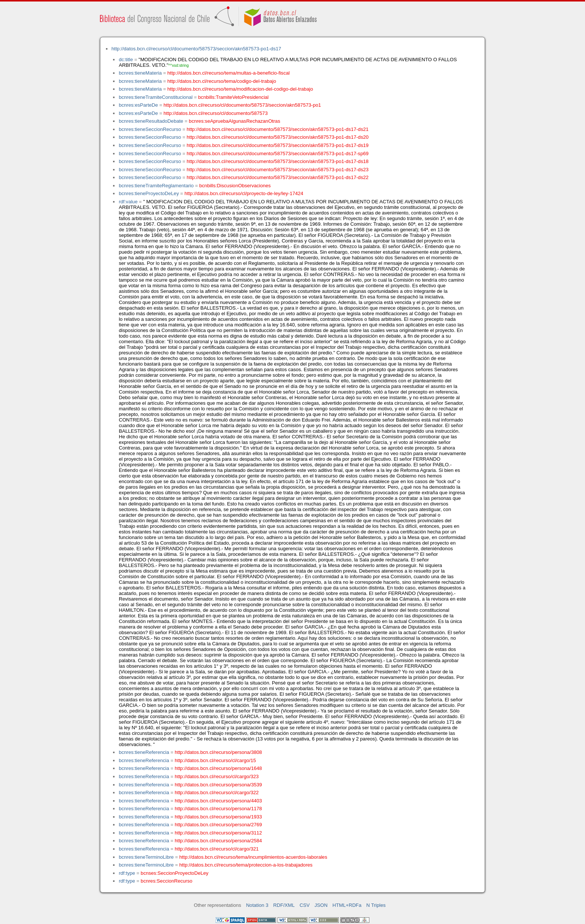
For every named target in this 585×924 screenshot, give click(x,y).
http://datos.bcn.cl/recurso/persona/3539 (218, 785)
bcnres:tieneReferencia (144, 752)
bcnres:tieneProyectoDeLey (149, 193)
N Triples (376, 905)
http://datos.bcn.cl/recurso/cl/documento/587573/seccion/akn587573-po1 (242, 105)
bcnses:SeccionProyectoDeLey (174, 873)
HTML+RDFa (347, 905)
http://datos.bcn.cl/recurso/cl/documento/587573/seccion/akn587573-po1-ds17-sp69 (278, 154)
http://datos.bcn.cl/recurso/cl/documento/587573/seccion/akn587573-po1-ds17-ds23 (278, 170)
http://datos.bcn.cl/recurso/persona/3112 (218, 833)
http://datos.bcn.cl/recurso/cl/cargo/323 (217, 776)
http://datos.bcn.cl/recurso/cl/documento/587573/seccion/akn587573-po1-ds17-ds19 (278, 145)
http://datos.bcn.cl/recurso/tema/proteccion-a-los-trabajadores (246, 865)
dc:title (126, 59)
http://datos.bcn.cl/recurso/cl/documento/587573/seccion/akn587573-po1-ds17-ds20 (278, 137)
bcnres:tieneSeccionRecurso (150, 129)
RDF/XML (284, 905)
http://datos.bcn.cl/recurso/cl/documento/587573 (215, 113)
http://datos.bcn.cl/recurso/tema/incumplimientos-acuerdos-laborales (253, 857)
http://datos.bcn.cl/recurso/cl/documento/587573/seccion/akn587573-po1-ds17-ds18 (278, 161)
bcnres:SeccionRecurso (166, 881)
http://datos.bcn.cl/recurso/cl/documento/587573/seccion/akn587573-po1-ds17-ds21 (278, 129)
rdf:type (127, 873)
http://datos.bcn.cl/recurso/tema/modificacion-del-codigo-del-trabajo (240, 89)
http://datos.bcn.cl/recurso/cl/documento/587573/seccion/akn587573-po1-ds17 (196, 49)
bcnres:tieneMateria (140, 73)
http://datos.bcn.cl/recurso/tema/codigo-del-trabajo (222, 81)
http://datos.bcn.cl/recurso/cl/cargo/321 (217, 849)
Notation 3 (257, 905)
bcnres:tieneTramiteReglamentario (156, 186)
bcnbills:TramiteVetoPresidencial (233, 97)
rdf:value (128, 202)
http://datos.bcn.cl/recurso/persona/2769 (218, 825)
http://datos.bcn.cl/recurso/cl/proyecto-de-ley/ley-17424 (244, 193)
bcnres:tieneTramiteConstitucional (156, 97)
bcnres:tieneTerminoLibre (146, 857)
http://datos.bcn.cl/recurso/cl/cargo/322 (217, 793)
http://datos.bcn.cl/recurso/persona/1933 (218, 817)
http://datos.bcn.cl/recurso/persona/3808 (218, 752)
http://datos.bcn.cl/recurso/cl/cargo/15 (215, 760)
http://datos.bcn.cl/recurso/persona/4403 (218, 801)
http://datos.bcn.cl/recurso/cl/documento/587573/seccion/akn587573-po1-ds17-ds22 (278, 177)
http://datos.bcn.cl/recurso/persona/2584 (218, 841)
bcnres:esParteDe (138, 105)
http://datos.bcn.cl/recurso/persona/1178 (218, 809)
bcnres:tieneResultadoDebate (151, 121)
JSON (321, 905)
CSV (305, 905)
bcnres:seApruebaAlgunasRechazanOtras (234, 121)
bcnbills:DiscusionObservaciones (235, 186)
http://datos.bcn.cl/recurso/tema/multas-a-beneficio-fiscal (229, 73)
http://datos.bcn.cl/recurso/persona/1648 (218, 768)
